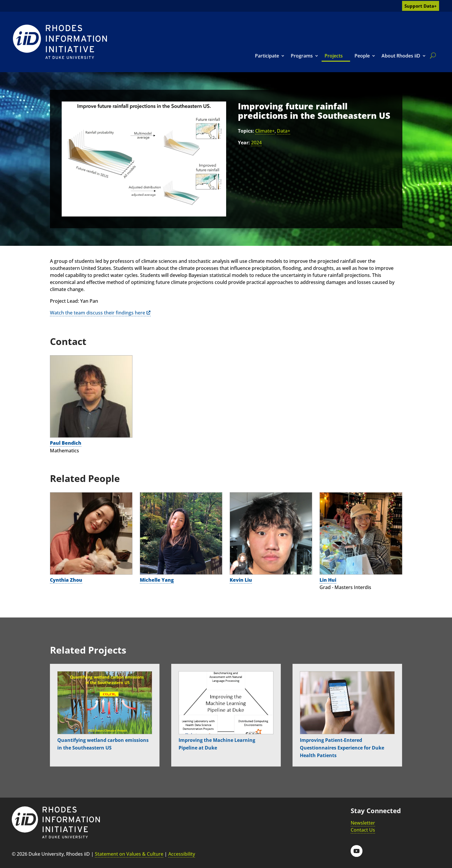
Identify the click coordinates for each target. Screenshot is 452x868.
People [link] (362, 56)
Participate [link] (267, 56)
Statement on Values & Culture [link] (129, 854)
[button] (357, 851)
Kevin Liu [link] (241, 580)
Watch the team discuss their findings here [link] (98, 313)
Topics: (246, 131)
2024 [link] (256, 143)
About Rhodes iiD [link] (401, 56)
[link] (60, 42)
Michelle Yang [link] (157, 580)
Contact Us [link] (363, 830)
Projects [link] (334, 56)
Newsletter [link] (363, 823)
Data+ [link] (284, 131)
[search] (432, 55)
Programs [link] (302, 56)
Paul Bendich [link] (66, 443)
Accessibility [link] (182, 854)
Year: (244, 143)
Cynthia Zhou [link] (66, 580)
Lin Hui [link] (328, 580)
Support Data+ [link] (421, 6)
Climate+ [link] (265, 131)
